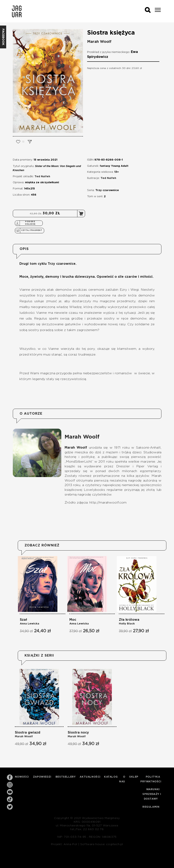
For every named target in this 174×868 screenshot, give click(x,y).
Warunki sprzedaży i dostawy (152, 794)
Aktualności (90, 777)
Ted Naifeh (42, 177)
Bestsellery (66, 777)
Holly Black (127, 624)
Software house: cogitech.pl (102, 844)
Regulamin (151, 807)
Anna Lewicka (30, 624)
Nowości (22, 777)
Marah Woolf (99, 42)
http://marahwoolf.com (108, 503)
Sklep (134, 777)
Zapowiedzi (42, 777)
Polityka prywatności (151, 779)
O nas (122, 779)
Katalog (111, 777)
